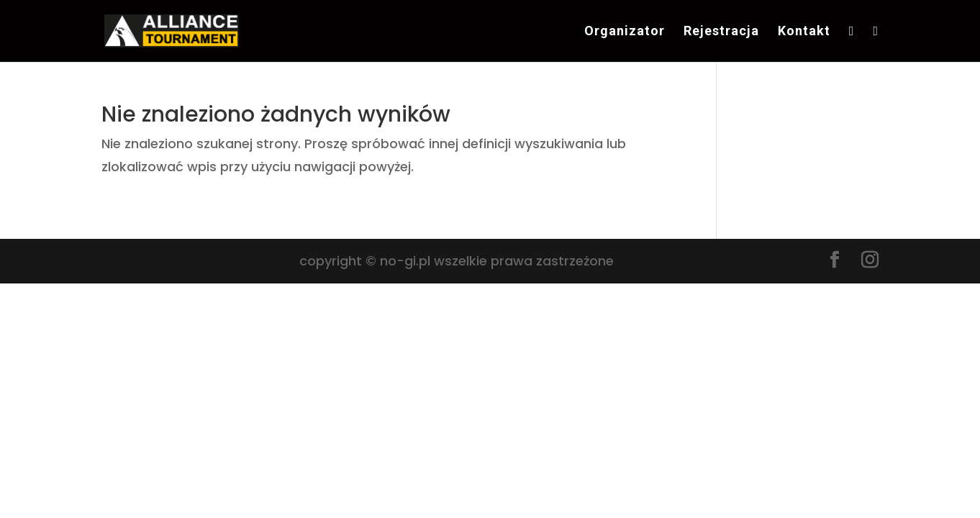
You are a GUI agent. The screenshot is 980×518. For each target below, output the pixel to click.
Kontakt (804, 32)
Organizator (625, 32)
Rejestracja (721, 32)
